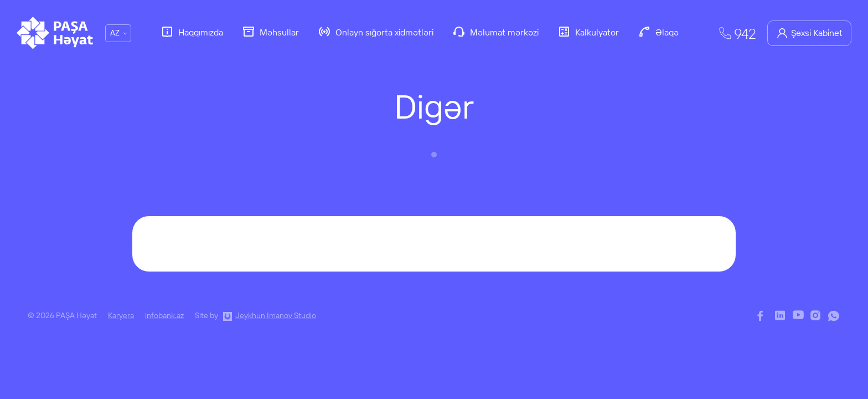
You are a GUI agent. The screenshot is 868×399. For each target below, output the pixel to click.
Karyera (121, 315)
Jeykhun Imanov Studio (276, 315)
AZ (115, 33)
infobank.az (164, 315)
